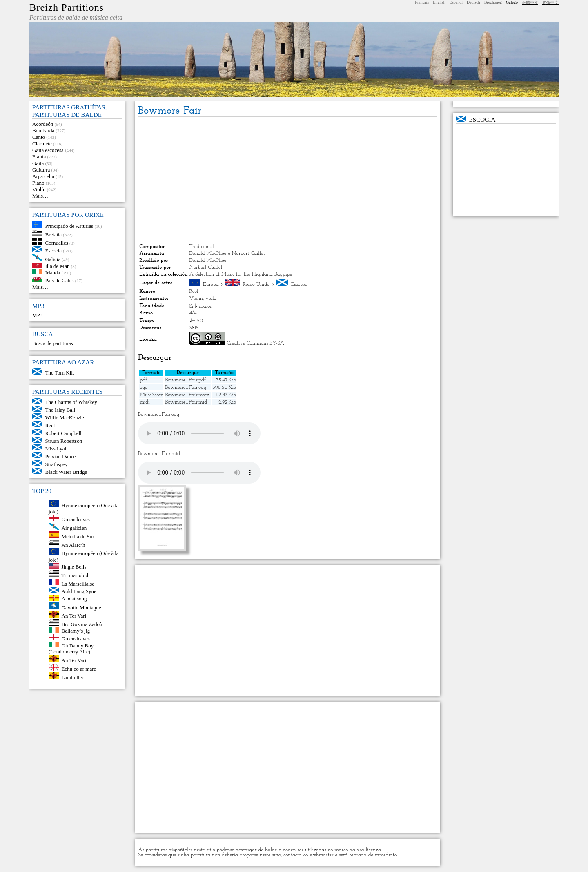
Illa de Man (58, 266)
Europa (211, 284)
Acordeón (43, 124)
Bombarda (43, 130)
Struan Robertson (64, 441)
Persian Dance (61, 456)
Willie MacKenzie (65, 418)
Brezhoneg (493, 2)
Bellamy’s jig (76, 631)
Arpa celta (43, 176)
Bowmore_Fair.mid (186, 402)
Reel (50, 425)
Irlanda (53, 273)
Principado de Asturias (69, 226)
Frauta (39, 157)
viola (211, 298)
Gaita (38, 163)
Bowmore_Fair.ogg (186, 387)
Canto (39, 137)
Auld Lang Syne (79, 591)
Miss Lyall (57, 449)
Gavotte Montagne (81, 607)
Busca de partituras (53, 343)
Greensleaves (76, 639)
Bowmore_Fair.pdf (185, 380)
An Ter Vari (74, 616)
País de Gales (60, 280)
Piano (38, 183)
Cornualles (57, 243)
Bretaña (53, 234)
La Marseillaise (78, 583)
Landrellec (73, 677)
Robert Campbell (63, 433)
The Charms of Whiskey (71, 402)
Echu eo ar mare (79, 669)
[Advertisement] (287, 180)
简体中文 (550, 3)
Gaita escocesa (48, 150)
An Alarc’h (73, 545)
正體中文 (530, 3)
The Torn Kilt (60, 373)
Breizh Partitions (67, 7)
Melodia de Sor (78, 536)
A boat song (74, 599)
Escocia (53, 251)
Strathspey (57, 464)
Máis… (40, 196)
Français (422, 2)
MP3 (37, 315)
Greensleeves (76, 519)
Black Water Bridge (66, 472)
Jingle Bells (74, 567)
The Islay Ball (60, 410)
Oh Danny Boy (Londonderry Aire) (71, 648)
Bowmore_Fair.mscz (187, 395)
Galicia (53, 259)
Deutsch (473, 2)
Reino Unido (256, 284)
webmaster (322, 855)
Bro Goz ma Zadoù (82, 624)
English (439, 2)
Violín (39, 189)
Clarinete (42, 144)
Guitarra (41, 170)
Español (456, 2)
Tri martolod (75, 575)
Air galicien (74, 528)
